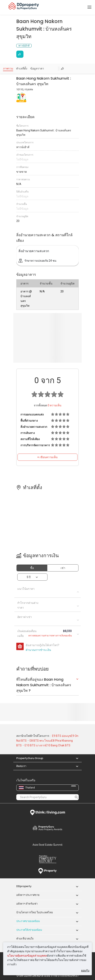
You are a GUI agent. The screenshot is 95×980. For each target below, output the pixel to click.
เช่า (63, 568)
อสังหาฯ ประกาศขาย (28, 895)
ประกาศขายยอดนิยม (28, 921)
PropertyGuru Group (30, 758)
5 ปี (29, 577)
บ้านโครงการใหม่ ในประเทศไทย (35, 912)
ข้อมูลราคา (37, 68)
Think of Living (47, 812)
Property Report (47, 859)
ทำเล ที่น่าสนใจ (25, 939)
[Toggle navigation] (89, 7)
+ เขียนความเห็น (47, 457)
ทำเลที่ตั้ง (22, 68)
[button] (75, 758)
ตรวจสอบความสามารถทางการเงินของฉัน (50, 636)
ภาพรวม (8, 68)
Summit (47, 845)
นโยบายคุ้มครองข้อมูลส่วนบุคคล (27, 956)
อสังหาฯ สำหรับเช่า (27, 904)
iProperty (47, 871)
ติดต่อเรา (21, 766)
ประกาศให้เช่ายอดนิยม (29, 930)
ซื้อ (32, 568)
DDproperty (24, 886)
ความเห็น (55, 405)
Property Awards (47, 828)
